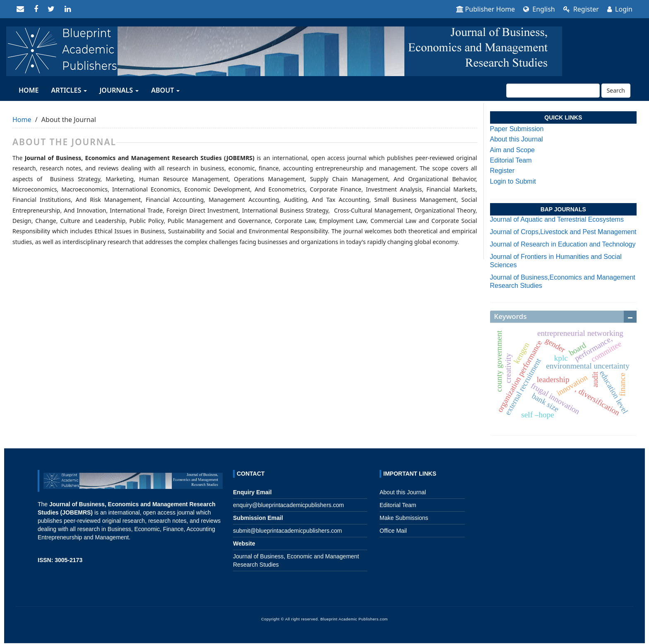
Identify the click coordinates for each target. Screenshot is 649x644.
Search (616, 90)
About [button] (165, 90)
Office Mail (393, 531)
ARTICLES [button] (69, 90)
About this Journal (517, 139)
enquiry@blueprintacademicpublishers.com (288, 505)
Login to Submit (513, 181)
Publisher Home (486, 9)
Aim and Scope (513, 150)
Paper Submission (517, 129)
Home (22, 120)
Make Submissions (404, 518)
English (539, 9)
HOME (29, 90)
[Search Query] (553, 91)
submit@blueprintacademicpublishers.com (287, 531)
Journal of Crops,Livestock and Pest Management (563, 232)
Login (620, 9)
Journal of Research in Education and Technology (563, 244)
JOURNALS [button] (119, 90)
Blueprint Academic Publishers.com (354, 619)
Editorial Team (511, 160)
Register (581, 9)
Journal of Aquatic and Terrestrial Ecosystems (557, 219)
